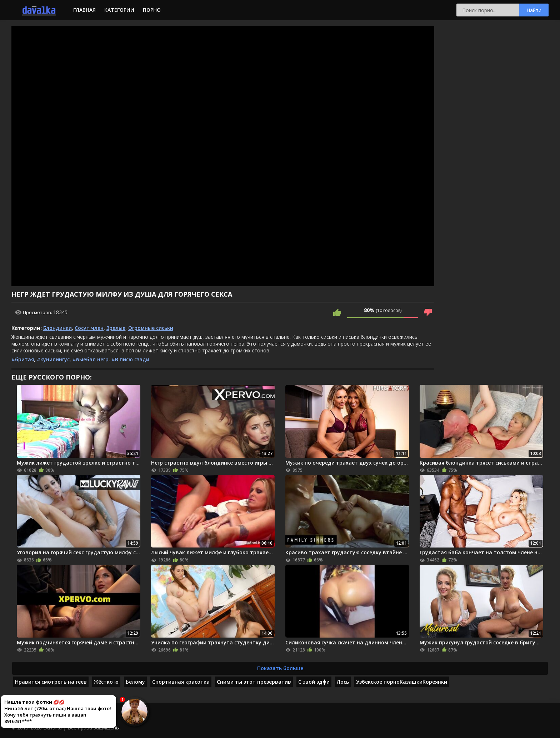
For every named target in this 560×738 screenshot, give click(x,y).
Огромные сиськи (151, 328)
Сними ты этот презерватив (254, 682)
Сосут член (89, 328)
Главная (84, 10)
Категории (119, 10)
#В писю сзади (130, 359)
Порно (152, 10)
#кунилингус (53, 359)
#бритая (23, 359)
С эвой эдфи (314, 682)
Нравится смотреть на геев (51, 682)
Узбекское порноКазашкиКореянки (402, 682)
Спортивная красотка (181, 682)
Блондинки (57, 328)
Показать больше (280, 668)
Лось (343, 682)
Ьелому (135, 682)
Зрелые (116, 328)
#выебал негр (91, 359)
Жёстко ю (106, 682)
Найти (534, 10)
